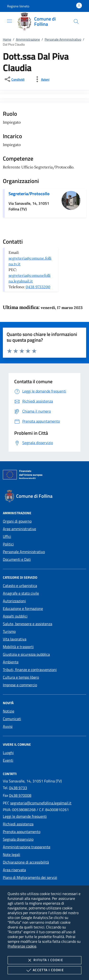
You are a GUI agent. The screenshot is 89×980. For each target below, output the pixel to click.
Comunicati (12, 719)
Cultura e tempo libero (21, 677)
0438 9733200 (38, 287)
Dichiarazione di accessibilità (26, 862)
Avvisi (8, 726)
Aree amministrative (19, 529)
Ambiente (11, 662)
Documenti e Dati (17, 559)
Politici (8, 544)
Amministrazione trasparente (27, 847)
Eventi (8, 760)
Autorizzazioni (14, 601)
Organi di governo (17, 521)
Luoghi (8, 753)
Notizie (9, 711)
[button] (18, 6)
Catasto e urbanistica (20, 586)
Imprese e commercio (20, 685)
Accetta (44, 970)
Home (7, 39)
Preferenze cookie (22, 946)
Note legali (12, 854)
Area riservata (14, 870)
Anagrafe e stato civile (21, 593)
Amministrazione (28, 39)
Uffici (7, 536)
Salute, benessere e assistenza (28, 624)
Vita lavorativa (15, 639)
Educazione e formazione (23, 608)
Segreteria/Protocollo (29, 194)
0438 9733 (18, 788)
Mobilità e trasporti (18, 647)
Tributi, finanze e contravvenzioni (30, 670)
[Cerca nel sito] (76, 21)
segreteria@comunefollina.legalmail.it (41, 803)
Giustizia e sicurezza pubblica (26, 654)
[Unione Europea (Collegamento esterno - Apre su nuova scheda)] (44, 476)
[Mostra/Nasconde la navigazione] (9, 21)
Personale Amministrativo (63, 39)
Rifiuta (44, 960)
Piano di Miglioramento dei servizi (30, 877)
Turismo (9, 631)
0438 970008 (20, 795)
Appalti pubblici (15, 616)
